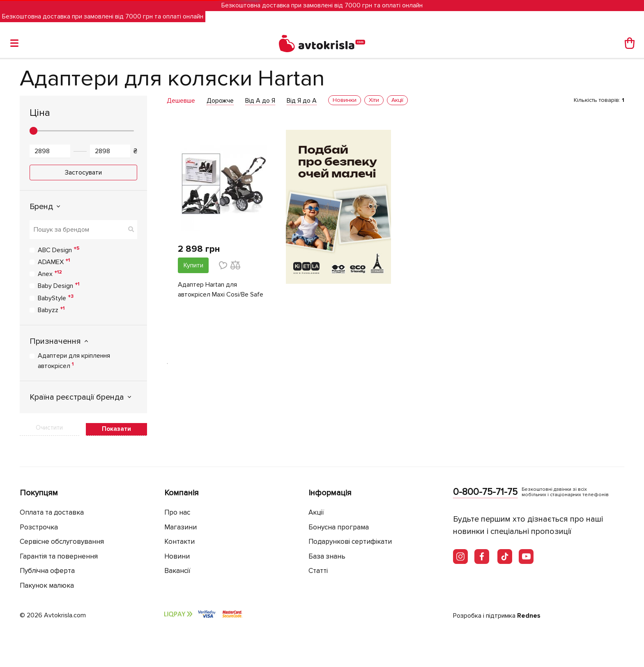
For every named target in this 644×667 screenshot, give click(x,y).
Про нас (177, 512)
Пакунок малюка (47, 585)
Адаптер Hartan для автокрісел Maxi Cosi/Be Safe (221, 290)
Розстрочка (39, 527)
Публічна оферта (47, 571)
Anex (50, 274)
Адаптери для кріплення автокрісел (74, 361)
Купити (193, 265)
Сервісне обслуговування (62, 542)
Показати (116, 429)
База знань (327, 556)
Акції (316, 512)
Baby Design (59, 285)
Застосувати (83, 172)
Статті (318, 571)
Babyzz (51, 310)
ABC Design (59, 250)
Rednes (529, 616)
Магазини (181, 527)
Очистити (49, 428)
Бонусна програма (339, 527)
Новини (177, 556)
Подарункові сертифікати (350, 542)
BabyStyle (56, 298)
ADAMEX (54, 262)
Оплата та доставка (52, 512)
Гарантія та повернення (59, 556)
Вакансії (177, 571)
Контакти (179, 542)
